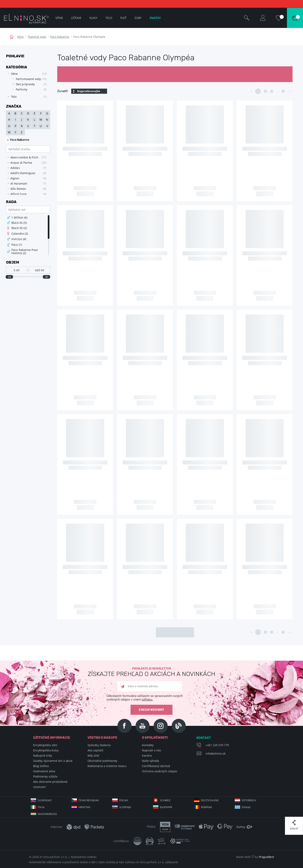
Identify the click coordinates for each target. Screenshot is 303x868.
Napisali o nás (151, 750)
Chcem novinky (151, 710)
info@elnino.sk (216, 753)
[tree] (26, 85)
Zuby (138, 18)
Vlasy (93, 18)
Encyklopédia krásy (46, 750)
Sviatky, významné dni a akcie (53, 761)
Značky (155, 18)
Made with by (255, 857)
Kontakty (148, 745)
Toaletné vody (37, 37)
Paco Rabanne (60, 37)
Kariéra (147, 756)
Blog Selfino (41, 766)
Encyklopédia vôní (45, 745)
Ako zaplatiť (95, 750)
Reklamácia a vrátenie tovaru (107, 766)
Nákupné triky (43, 756)
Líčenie (76, 18)
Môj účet (93, 756)
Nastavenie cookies (84, 857)
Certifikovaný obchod (156, 766)
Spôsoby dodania (99, 745)
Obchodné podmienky (102, 761)
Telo (109, 18)
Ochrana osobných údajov (160, 771)
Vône (20, 37)
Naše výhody (150, 761)
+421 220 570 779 (217, 745)
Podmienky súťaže (45, 776)
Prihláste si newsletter (151, 672)
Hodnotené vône (44, 771)
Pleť (123, 18)
